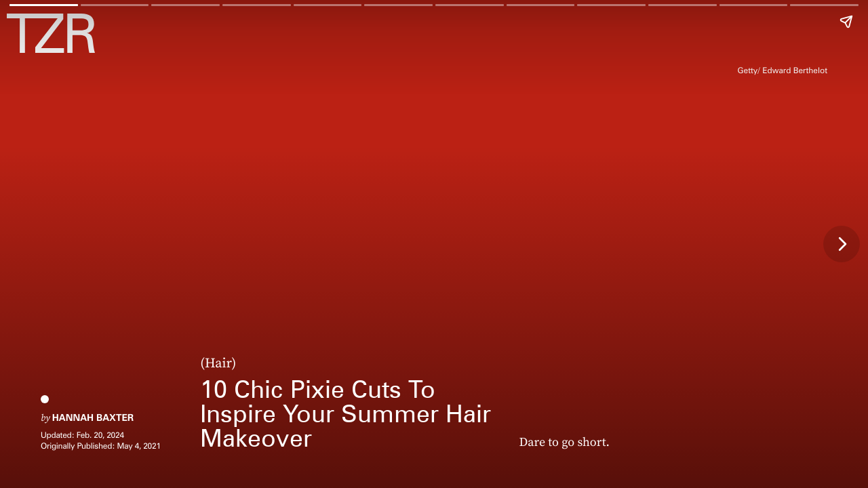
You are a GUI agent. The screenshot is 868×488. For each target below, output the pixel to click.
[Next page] (842, 244)
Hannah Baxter (93, 418)
